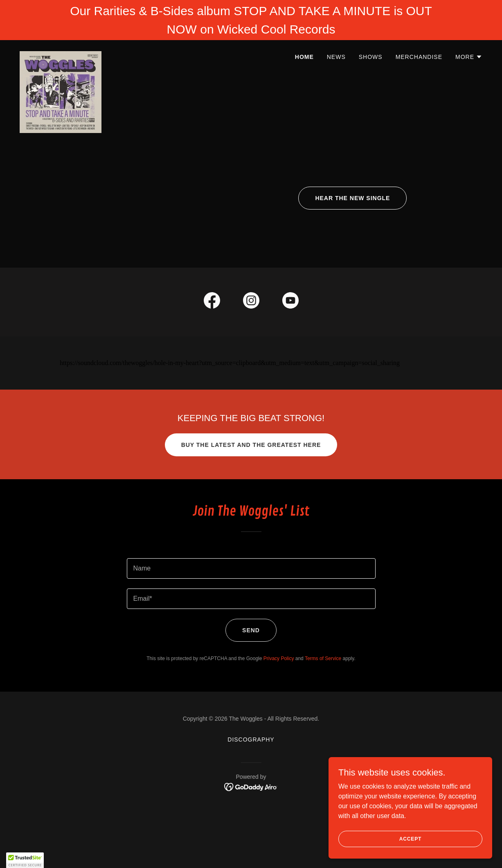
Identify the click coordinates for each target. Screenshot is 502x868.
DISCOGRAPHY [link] (251, 739)
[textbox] (251, 568)
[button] (469, 57)
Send (251, 630)
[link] (61, 54)
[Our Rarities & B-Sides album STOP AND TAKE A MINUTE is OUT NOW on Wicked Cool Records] (251, 20)
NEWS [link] (336, 57)
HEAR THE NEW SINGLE (352, 198)
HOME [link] (304, 57)
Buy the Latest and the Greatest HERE (251, 445)
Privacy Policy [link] (279, 658)
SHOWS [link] (371, 57)
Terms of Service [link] (323, 658)
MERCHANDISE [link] (419, 57)
